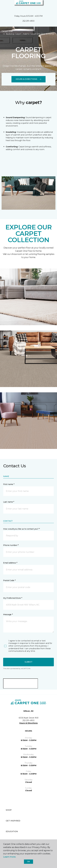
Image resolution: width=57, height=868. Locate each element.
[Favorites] (50, 5)
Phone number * (11, 545)
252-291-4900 (28, 21)
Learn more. (10, 857)
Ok (28, 862)
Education (12, 831)
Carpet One (7, 31)
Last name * (9, 502)
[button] (47, 5)
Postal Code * (9, 580)
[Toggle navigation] (4, 5)
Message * (8, 614)
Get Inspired (13, 821)
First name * (9, 484)
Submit (28, 662)
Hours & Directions (29, 79)
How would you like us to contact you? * (21, 529)
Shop (9, 810)
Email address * (10, 563)
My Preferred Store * (13, 598)
